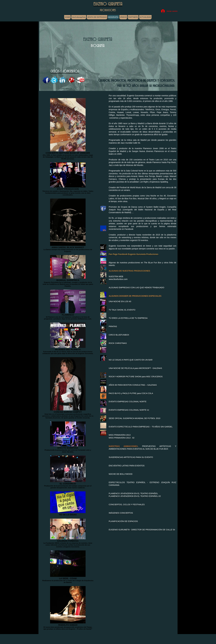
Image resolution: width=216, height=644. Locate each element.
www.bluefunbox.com (118, 279)
